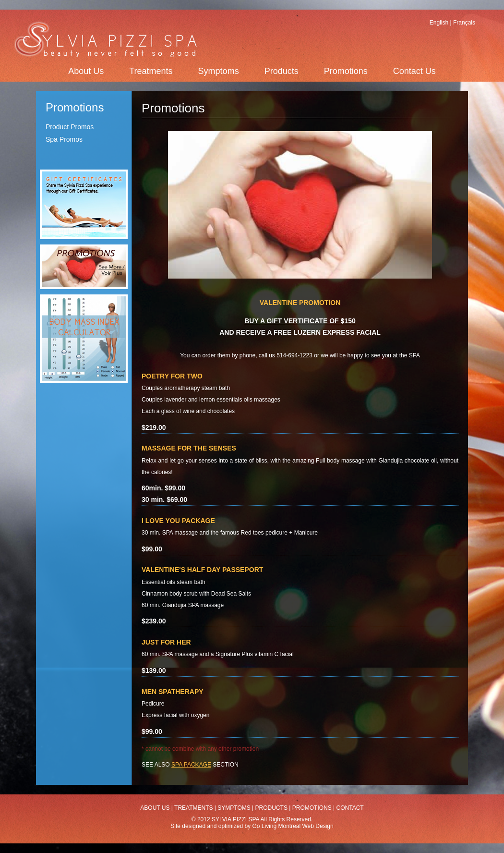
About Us (86, 71)
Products (282, 71)
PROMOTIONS (312, 808)
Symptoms (219, 71)
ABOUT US (155, 808)
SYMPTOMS (234, 808)
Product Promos (70, 127)
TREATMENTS (193, 808)
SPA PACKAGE (191, 765)
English (439, 23)
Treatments (151, 71)
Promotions (346, 71)
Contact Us (414, 71)
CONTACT (350, 808)
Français (464, 23)
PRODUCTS (271, 808)
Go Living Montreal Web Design (293, 826)
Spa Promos (64, 139)
